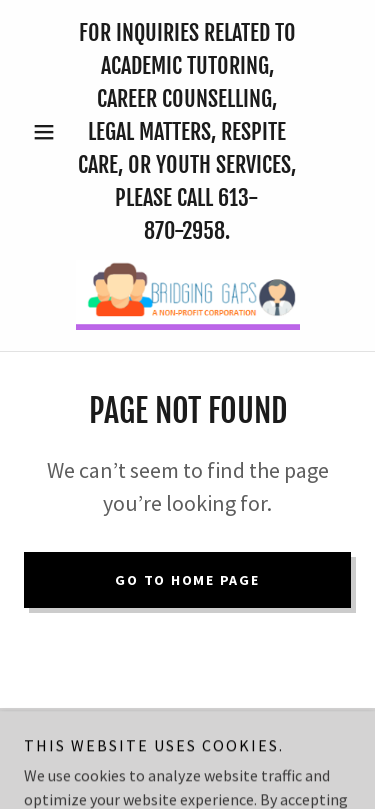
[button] (48, 132)
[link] (188, 295)
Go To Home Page (187, 580)
